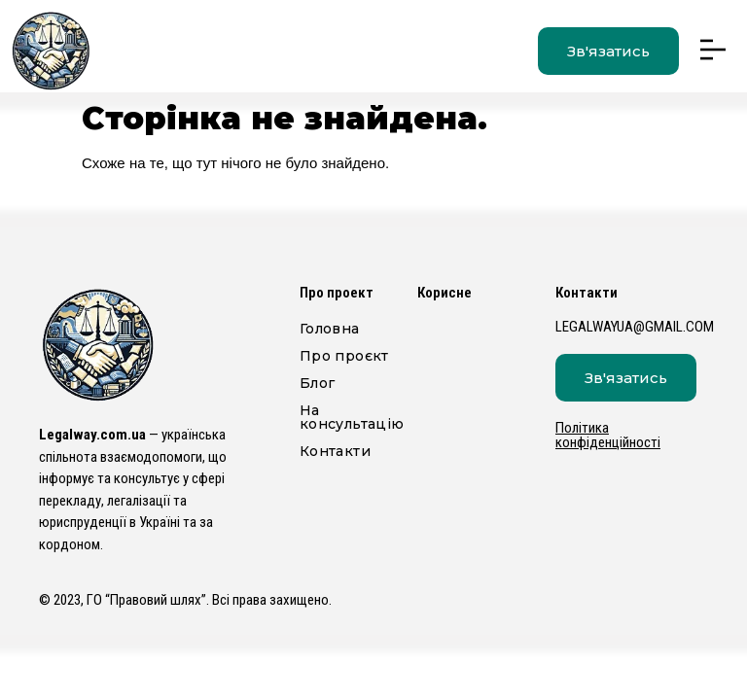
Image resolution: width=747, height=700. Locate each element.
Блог (322, 383)
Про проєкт (344, 356)
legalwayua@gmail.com (635, 327)
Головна (330, 329)
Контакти (335, 451)
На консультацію (349, 417)
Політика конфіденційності (608, 435)
